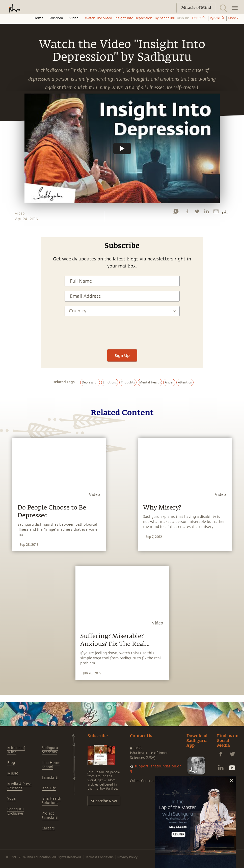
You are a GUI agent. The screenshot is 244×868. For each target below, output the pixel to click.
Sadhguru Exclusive (16, 811)
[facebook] (187, 213)
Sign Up (122, 355)
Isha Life (49, 788)
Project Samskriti (50, 816)
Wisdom (56, 18)
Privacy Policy (127, 857)
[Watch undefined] (122, 148)
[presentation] (122, 330)
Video (74, 18)
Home (38, 18)
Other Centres (142, 781)
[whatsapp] (176, 213)
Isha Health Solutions (51, 801)
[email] (216, 213)
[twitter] (197, 213)
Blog (11, 763)
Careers (48, 828)
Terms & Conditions (99, 857)
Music (13, 773)
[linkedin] (206, 213)
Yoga (11, 799)
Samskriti (50, 778)
